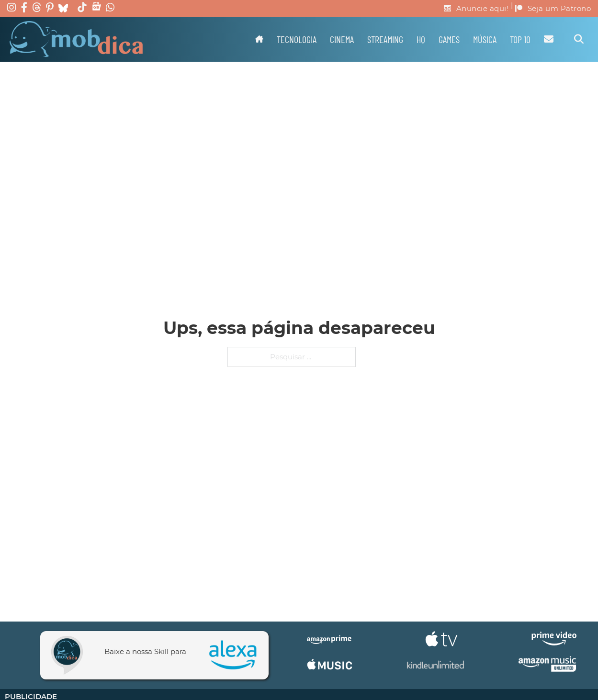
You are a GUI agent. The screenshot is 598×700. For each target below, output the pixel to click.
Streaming (385, 39)
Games (449, 39)
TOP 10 (520, 39)
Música (485, 39)
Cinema (342, 39)
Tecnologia (297, 39)
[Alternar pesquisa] (579, 39)
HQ (421, 39)
